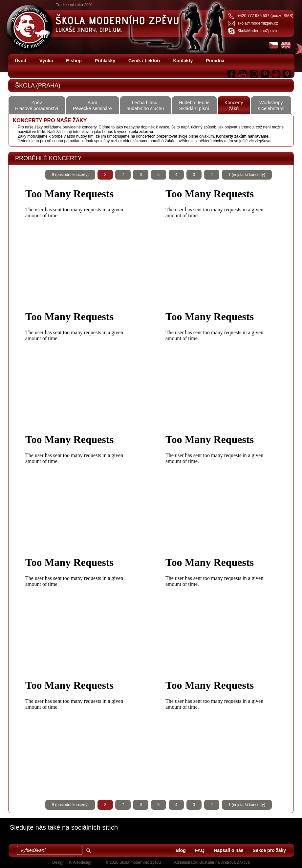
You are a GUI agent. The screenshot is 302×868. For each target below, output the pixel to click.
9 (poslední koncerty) (70, 175)
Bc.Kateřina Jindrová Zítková (224, 862)
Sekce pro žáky (269, 850)
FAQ (200, 850)
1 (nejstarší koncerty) (247, 175)
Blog (181, 850)
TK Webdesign (80, 862)
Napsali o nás (228, 850)
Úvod (21, 61)
